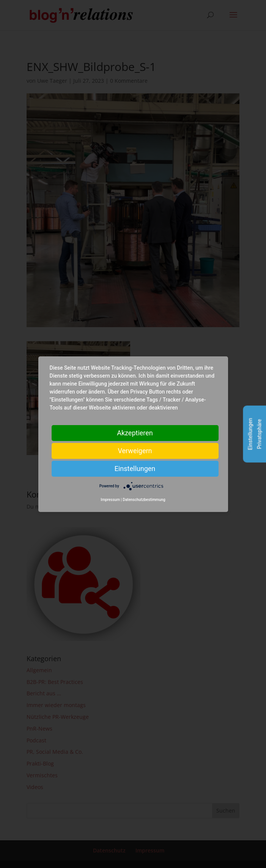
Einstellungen (135, 468)
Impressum (110, 500)
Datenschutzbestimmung (144, 500)
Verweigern (135, 450)
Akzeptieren (135, 432)
